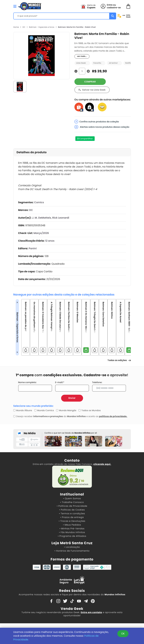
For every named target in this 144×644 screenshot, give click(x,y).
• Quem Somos (72, 498)
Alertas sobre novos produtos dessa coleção (102, 127)
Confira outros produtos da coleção (97, 122)
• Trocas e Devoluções (72, 521)
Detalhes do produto (32, 152)
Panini (33, 248)
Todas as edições (119, 360)
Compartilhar (86, 139)
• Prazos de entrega (72, 517)
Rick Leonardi (61, 218)
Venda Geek (72, 609)
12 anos (50, 241)
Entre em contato (91, 612)
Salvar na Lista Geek (94, 90)
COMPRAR (90, 82)
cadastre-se (114, 8)
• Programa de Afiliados (72, 536)
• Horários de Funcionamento (72, 551)
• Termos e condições (72, 513)
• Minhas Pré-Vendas (72, 529)
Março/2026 (41, 233)
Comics (39, 202)
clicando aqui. (102, 464)
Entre (110, 5)
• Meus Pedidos (72, 525)
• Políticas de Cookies (72, 510)
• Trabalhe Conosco (72, 502)
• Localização (72, 547)
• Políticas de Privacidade (72, 506)
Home (16, 27)
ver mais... (82, 56)
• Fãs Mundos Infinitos (72, 532)
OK (123, 634)
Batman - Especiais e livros (42, 27)
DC (24, 27)
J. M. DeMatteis (42, 218)
